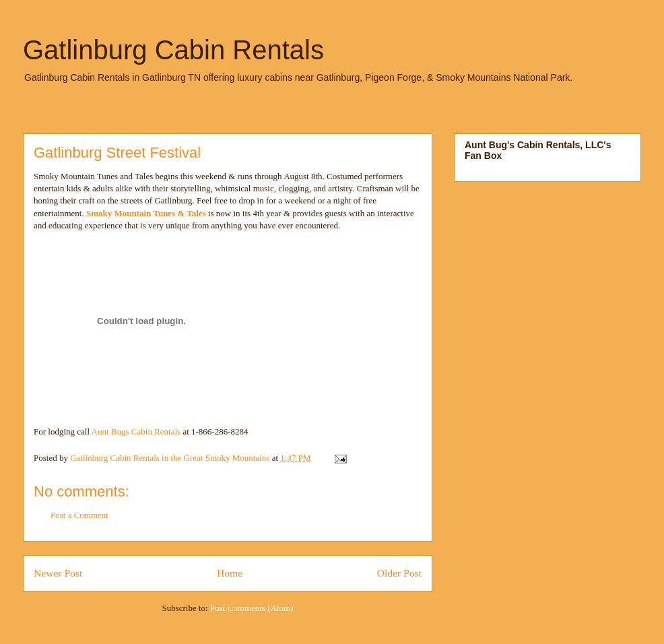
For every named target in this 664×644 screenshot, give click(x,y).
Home (230, 573)
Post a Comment (79, 515)
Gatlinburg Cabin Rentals (173, 50)
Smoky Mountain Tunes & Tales (146, 213)
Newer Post (58, 573)
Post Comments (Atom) (252, 608)
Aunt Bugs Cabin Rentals (137, 431)
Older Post (399, 573)
